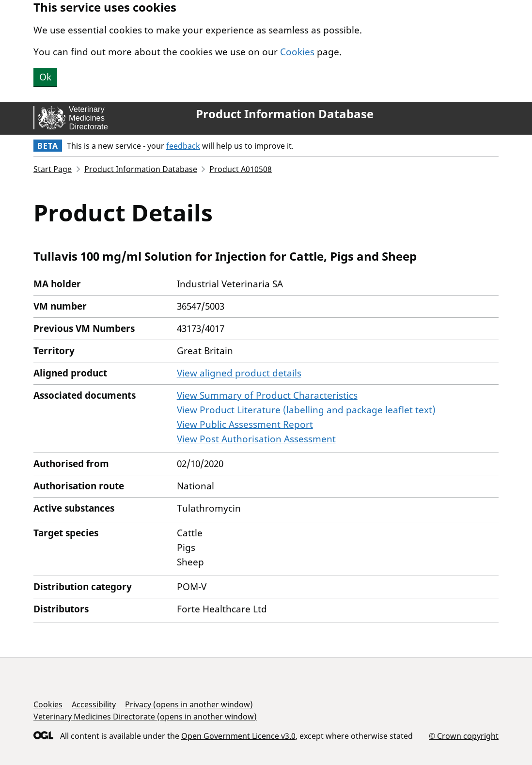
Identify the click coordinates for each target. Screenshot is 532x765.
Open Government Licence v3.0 (238, 736)
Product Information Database (285, 114)
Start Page (53, 169)
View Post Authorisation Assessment (256, 439)
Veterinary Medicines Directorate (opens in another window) (145, 717)
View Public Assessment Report (245, 424)
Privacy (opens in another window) (189, 704)
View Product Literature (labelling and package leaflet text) (306, 410)
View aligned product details (239, 373)
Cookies (297, 52)
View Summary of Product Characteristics (267, 395)
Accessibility (94, 704)
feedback (183, 146)
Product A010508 (241, 169)
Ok (45, 77)
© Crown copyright (464, 736)
